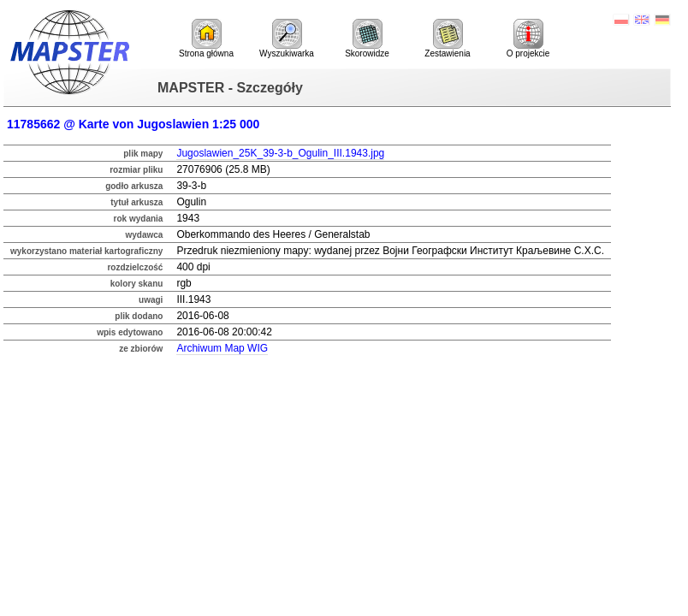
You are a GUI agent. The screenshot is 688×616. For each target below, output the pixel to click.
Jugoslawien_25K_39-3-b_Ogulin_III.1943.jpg (280, 153)
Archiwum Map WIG (222, 348)
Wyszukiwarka (287, 38)
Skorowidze (367, 38)
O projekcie (528, 38)
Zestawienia (447, 38)
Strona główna (206, 38)
